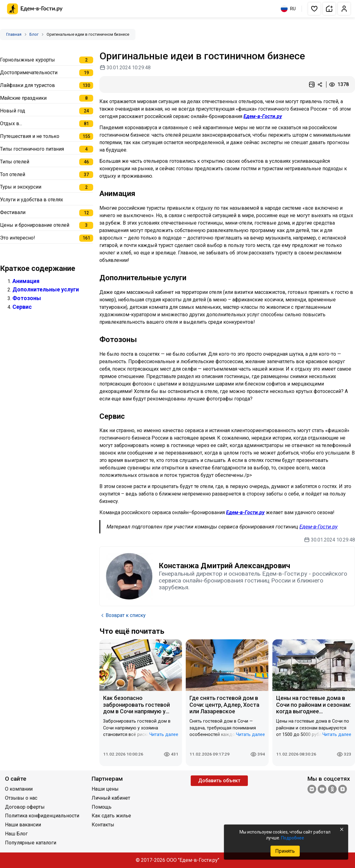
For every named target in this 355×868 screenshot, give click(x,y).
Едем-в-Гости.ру (263, 116)
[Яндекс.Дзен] (343, 790)
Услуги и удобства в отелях (32, 200)
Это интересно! (18, 238)
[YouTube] (322, 790)
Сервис (22, 307)
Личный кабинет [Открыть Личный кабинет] (111, 798)
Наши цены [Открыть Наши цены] (105, 789)
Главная (14, 34)
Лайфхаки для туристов (27, 85)
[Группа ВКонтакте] (312, 790)
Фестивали (13, 212)
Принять (285, 851)
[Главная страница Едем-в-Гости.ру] (35, 9)
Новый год (13, 111)
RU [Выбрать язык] (288, 9)
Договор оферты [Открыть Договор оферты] (25, 807)
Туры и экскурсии (21, 187)
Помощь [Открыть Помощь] (102, 807)
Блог (34, 34)
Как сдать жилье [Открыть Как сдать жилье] (111, 816)
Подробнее (293, 838)
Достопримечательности (29, 73)
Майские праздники (23, 98)
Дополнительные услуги (46, 289)
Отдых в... (11, 123)
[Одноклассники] (332, 790)
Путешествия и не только (30, 136)
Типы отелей (15, 162)
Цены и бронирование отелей (35, 225)
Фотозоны (27, 298)
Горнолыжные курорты (27, 60)
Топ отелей (13, 174)
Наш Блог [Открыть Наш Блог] (16, 834)
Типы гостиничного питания (32, 149)
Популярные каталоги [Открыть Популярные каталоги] (31, 843)
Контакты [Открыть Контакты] (103, 825)
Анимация (26, 281)
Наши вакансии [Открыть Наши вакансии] (23, 825)
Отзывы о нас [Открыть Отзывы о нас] (21, 798)
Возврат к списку (123, 615)
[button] (314, 9)
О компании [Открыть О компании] (19, 789)
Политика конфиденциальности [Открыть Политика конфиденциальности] (42, 816)
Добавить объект (219, 781)
